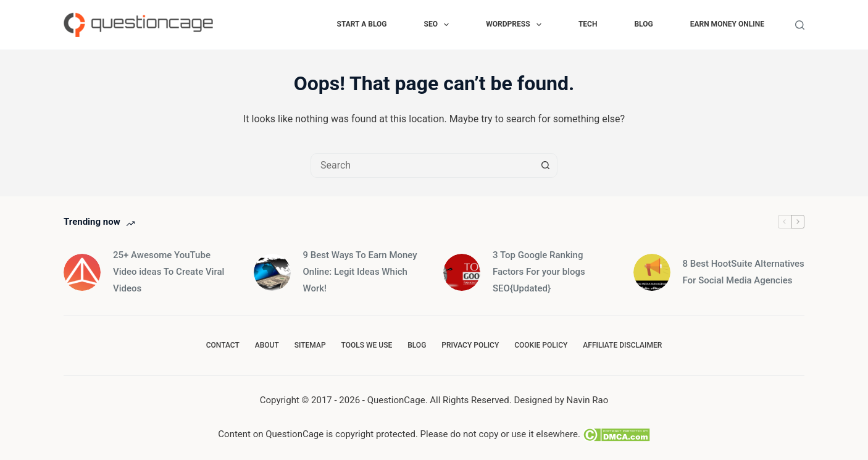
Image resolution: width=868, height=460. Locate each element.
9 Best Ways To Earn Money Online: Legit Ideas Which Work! (360, 272)
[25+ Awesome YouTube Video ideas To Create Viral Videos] (82, 272)
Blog (643, 24)
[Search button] (545, 165)
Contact (223, 345)
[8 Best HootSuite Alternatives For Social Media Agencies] (652, 272)
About (267, 345)
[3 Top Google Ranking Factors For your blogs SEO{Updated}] (462, 272)
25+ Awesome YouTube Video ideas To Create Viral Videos (169, 272)
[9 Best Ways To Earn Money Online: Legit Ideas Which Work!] (272, 272)
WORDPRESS (516, 25)
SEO (439, 25)
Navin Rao (588, 400)
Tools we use (367, 345)
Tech (588, 24)
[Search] (800, 25)
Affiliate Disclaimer (622, 345)
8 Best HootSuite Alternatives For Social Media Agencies (744, 272)
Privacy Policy (470, 345)
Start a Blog (362, 24)
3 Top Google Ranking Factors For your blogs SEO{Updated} (539, 272)
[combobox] (422, 165)
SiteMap (310, 345)
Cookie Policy (541, 345)
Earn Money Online (727, 24)
